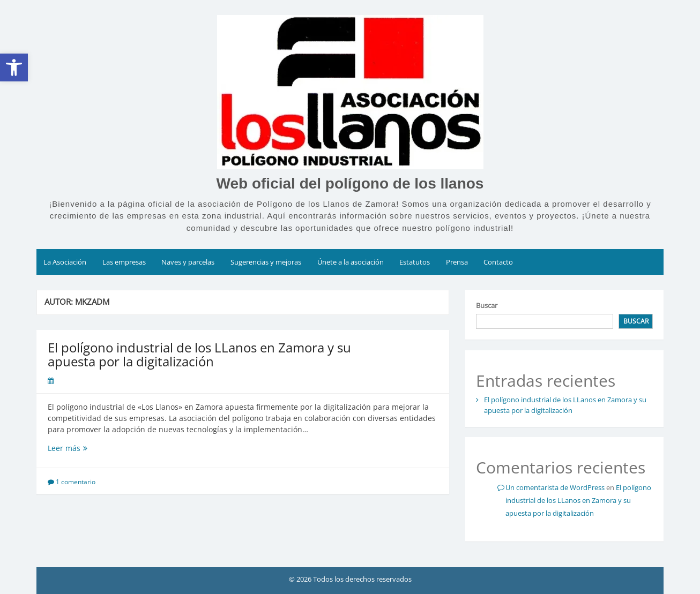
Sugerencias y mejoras (266, 262)
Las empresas (124, 262)
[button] (14, 67)
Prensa (457, 262)
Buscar (487, 305)
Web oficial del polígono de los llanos (350, 183)
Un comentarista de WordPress (555, 487)
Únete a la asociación (351, 262)
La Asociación (65, 262)
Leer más (88, 448)
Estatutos (415, 262)
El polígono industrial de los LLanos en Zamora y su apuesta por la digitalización (199, 354)
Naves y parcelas (188, 262)
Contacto (498, 262)
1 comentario (76, 482)
